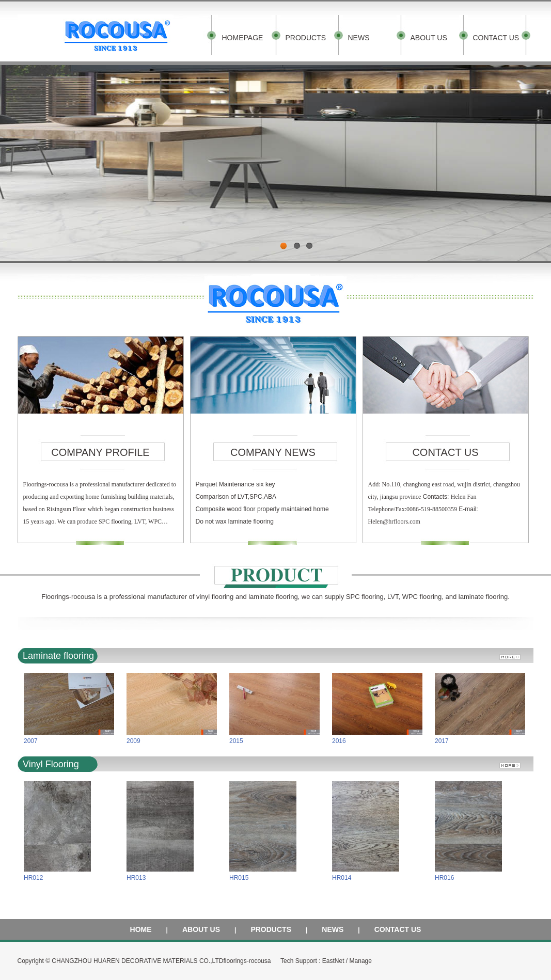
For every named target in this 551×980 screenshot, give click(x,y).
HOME (141, 929)
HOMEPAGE (243, 38)
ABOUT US (429, 38)
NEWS (359, 38)
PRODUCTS (306, 38)
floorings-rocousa (247, 961)
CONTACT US (496, 38)
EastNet (333, 961)
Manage (361, 961)
